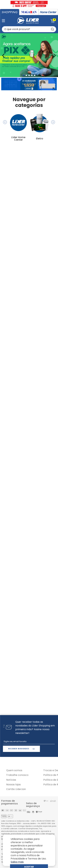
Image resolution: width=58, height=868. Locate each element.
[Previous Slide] (3, 56)
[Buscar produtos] (52, 29)
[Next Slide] (55, 56)
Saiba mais (17, 862)
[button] (24, 75)
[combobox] (29, 29)
